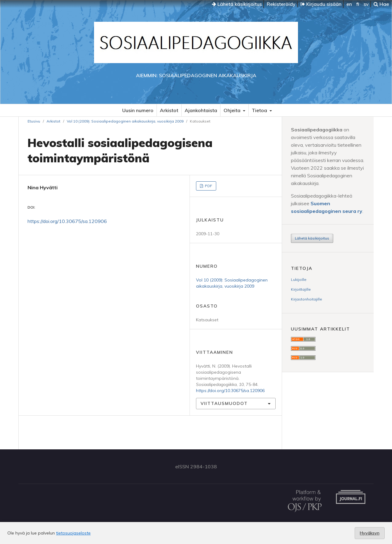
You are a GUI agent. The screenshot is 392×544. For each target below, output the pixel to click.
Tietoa (260, 110)
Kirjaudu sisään (321, 4)
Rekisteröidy (281, 4)
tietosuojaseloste (73, 533)
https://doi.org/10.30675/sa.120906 (67, 221)
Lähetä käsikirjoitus (237, 4)
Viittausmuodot (224, 403)
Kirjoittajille (301, 289)
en (349, 4)
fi (358, 4)
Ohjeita (233, 110)
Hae (381, 4)
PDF (208, 186)
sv (366, 4)
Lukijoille (299, 280)
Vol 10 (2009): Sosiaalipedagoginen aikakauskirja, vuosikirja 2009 (125, 121)
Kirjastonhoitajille (307, 299)
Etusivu (34, 121)
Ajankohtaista (201, 110)
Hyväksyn (370, 533)
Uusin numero (138, 110)
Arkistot (169, 110)
